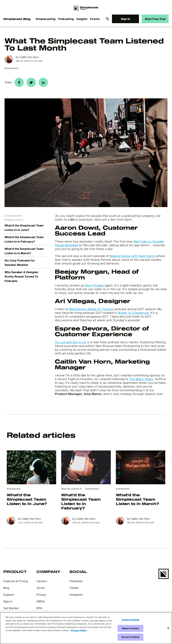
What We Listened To (72, 490)
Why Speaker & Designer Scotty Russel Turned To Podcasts (21, 278)
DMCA (41, 603)
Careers (42, 582)
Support (9, 596)
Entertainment (11, 68)
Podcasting (66, 19)
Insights (82, 19)
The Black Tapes (141, 380)
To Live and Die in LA (70, 343)
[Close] (168, 628)
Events (95, 19)
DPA (39, 609)
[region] (86, 628)
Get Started (11, 609)
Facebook (76, 582)
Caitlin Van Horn (29, 57)
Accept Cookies (130, 637)
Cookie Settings (131, 620)
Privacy (41, 596)
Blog (6, 589)
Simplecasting (46, 19)
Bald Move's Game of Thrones (91, 310)
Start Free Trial (155, 19)
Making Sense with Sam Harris (132, 257)
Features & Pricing (16, 582)
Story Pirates (94, 287)
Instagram (76, 596)
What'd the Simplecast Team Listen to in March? (137, 500)
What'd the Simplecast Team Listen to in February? (81, 503)
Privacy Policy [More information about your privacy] (79, 630)
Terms (41, 589)
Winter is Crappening (133, 314)
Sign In (126, 19)
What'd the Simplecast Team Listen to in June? (27, 500)
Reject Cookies (131, 628)
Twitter (74, 589)
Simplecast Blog (17, 19)
